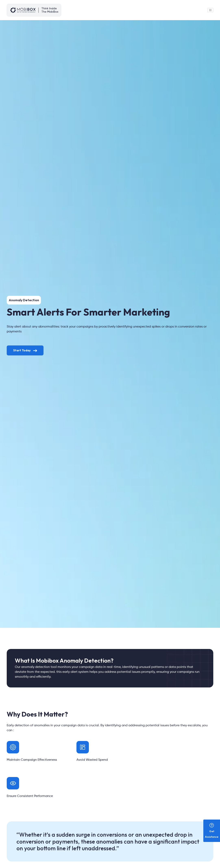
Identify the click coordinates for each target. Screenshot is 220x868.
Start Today (25, 350)
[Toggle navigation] (210, 10)
